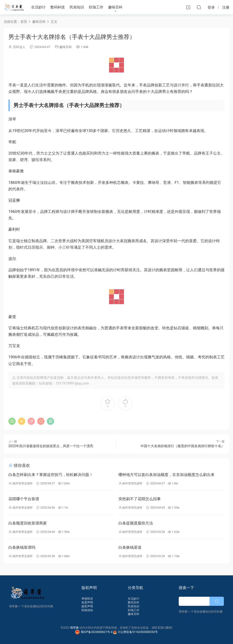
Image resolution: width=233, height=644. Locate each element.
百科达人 (19, 47)
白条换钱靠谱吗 (22, 547)
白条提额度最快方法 (136, 523)
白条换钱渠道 (130, 547)
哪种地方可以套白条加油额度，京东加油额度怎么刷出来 (166, 475)
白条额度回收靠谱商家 (28, 523)
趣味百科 (115, 7)
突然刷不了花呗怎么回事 (140, 499)
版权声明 (87, 606)
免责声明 (87, 602)
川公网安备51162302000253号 (135, 632)
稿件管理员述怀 (23, 483)
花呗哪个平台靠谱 (24, 499)
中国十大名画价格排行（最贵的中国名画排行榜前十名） (183, 446)
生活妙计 (38, 7)
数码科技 (58, 7)
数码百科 (134, 602)
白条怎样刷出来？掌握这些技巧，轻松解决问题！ (51, 475)
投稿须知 (87, 610)
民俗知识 (77, 7)
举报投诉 (87, 599)
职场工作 (96, 7)
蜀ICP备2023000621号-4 (94, 632)
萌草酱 (14, 7)
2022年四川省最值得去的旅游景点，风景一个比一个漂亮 (51, 446)
